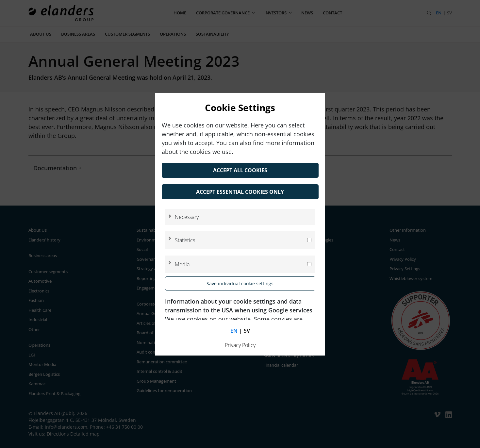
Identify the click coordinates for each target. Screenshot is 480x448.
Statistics (185, 240)
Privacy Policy (240, 345)
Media (182, 264)
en (234, 331)
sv (247, 331)
